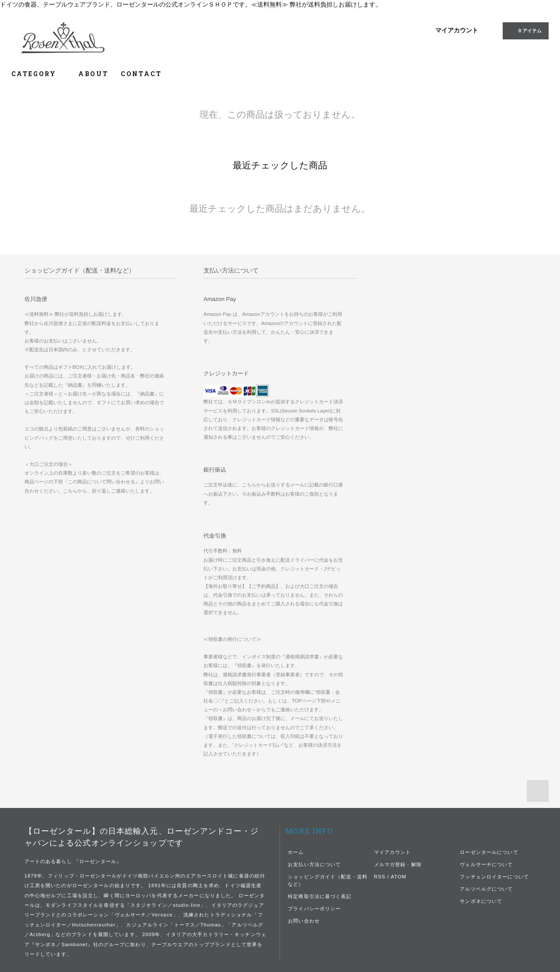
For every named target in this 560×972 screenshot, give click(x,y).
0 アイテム (525, 30)
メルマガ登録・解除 (398, 864)
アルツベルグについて (486, 889)
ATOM (399, 877)
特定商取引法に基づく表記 (320, 896)
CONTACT (141, 74)
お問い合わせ (304, 921)
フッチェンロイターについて (494, 877)
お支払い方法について (314, 864)
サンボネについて (481, 901)
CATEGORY (39, 74)
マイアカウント (457, 30)
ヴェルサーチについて (486, 864)
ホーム (296, 852)
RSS (380, 877)
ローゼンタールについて (489, 852)
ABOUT (93, 74)
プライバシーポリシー (314, 909)
